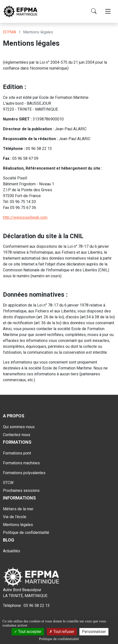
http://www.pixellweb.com (25, 217)
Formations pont (17, 453)
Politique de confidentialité (26, 533)
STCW (8, 483)
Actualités (12, 551)
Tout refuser (62, 632)
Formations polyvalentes (24, 473)
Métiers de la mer (18, 509)
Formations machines (21, 463)
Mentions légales (18, 525)
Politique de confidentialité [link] (59, 639)
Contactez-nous (17, 435)
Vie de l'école (15, 517)
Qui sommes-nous (19, 427)
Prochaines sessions (21, 490)
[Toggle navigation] (108, 11)
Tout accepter (28, 632)
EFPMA (9, 32)
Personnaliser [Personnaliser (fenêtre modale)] (94, 632)
